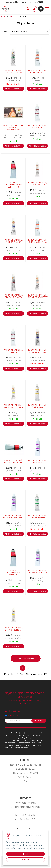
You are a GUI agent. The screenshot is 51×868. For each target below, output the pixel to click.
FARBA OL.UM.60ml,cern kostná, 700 (13, 573)
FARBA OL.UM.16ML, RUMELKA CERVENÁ (38, 241)
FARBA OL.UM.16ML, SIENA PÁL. (13, 351)
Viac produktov (26, 658)
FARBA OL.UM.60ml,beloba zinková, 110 (13, 185)
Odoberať (39, 721)
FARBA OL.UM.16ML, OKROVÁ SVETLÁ (38, 184)
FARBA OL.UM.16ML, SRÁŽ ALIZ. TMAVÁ (13, 296)
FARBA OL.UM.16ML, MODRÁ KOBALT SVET (13, 516)
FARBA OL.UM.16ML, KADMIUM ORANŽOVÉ (38, 296)
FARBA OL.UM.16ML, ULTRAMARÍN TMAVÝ (38, 351)
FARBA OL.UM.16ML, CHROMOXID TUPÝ (13, 71)
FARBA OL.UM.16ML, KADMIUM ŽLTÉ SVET (13, 406)
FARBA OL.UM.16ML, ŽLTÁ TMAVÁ (38, 406)
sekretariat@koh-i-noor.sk (17, 2)
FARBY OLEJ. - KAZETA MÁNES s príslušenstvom (13, 127)
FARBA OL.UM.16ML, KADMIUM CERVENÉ (38, 71)
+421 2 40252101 (39, 2)
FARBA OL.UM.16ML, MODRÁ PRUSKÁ (13, 241)
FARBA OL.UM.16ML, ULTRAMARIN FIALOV (37, 572)
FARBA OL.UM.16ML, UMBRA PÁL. (38, 461)
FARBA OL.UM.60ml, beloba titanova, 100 (13, 461)
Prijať (26, 854)
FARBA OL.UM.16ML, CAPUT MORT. (38, 126)
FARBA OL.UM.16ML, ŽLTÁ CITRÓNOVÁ (13, 629)
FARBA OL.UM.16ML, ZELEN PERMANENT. (38, 516)
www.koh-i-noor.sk (26, 803)
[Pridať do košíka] (13, 89)
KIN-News (13, 716)
